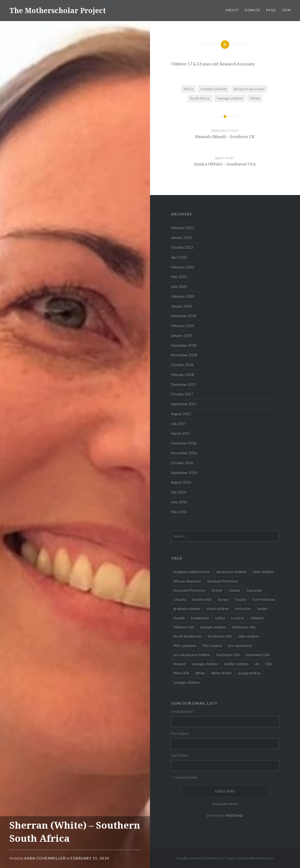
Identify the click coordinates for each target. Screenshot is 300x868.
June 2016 (179, 502)
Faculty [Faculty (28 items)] (241, 599)
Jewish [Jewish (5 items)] (262, 609)
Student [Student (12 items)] (180, 664)
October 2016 (182, 463)
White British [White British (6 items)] (221, 673)
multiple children (214, 89)
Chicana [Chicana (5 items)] (180, 599)
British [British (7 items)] (217, 590)
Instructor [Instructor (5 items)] (243, 609)
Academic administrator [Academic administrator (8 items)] (192, 572)
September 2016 (184, 473)
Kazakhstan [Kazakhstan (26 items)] (200, 618)
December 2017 (184, 384)
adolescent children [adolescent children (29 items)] (231, 572)
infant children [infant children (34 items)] (218, 609)
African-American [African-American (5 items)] (187, 581)
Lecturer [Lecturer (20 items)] (238, 618)
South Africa (200, 98)
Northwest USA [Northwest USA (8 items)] (220, 636)
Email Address (183, 711)
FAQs (271, 10)
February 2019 (182, 326)
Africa (189, 89)
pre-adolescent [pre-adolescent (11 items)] (240, 646)
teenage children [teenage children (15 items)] (205, 664)
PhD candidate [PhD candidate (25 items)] (185, 646)
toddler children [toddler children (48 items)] (236, 664)
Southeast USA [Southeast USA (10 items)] (228, 655)
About (232, 10)
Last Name (179, 755)
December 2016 (184, 443)
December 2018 (184, 345)
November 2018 (184, 355)
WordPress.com (262, 858)
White (255, 98)
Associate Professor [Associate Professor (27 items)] (189, 590)
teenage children (230, 98)
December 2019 (184, 316)
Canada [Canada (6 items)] (234, 590)
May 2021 (179, 277)
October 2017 (182, 394)
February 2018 (182, 375)
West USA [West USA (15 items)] (181, 673)
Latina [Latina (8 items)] (220, 618)
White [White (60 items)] (200, 673)
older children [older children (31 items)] (249, 636)
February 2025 (182, 228)
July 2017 (178, 424)
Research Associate (249, 89)
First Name (180, 733)
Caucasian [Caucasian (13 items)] (254, 590)
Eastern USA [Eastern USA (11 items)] (202, 599)
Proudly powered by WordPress (199, 858)
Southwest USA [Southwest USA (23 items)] (258, 655)
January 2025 (182, 237)
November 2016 (184, 453)
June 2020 (179, 286)
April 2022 (179, 257)
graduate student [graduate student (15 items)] (187, 609)
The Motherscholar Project (58, 10)
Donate (253, 10)
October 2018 (182, 365)
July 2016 (178, 492)
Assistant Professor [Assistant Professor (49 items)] (223, 581)
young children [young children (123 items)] (249, 673)
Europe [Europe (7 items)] (223, 599)
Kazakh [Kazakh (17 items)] (179, 618)
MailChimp (234, 815)
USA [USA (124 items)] (269, 664)
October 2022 (182, 247)
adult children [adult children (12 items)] (263, 572)
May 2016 (179, 512)
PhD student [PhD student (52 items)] (212, 646)
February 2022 (182, 267)
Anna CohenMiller (45, 858)
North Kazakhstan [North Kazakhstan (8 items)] (187, 636)
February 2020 (182, 296)
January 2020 (182, 306)
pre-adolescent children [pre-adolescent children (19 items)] (192, 655)
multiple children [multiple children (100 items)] (213, 627)
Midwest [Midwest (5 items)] (257, 618)
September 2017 (184, 404)
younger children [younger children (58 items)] (187, 682)
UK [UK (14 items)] (257, 664)
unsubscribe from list (225, 804)
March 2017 (180, 433)
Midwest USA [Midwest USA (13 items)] (184, 627)
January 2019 (182, 335)
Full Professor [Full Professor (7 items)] (264, 599)
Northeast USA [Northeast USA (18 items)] (244, 627)
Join (286, 10)
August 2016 (181, 482)
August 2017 (181, 414)
